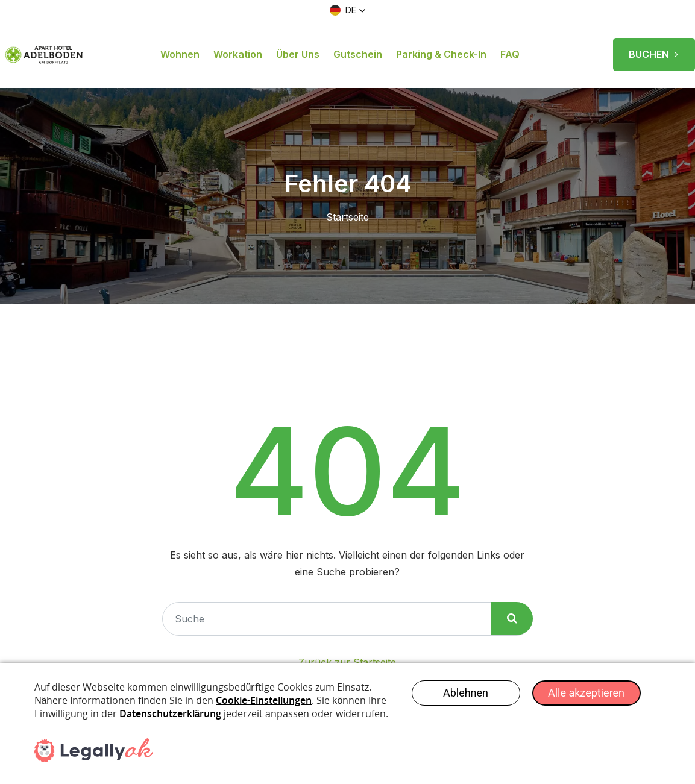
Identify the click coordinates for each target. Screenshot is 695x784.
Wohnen (180, 54)
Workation (238, 54)
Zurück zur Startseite (347, 662)
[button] (348, 10)
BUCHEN (654, 50)
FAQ (510, 54)
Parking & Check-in (441, 54)
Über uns (298, 54)
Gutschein (358, 54)
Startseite (347, 217)
